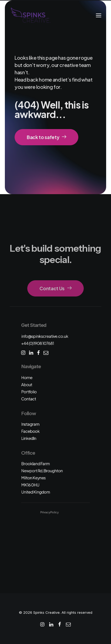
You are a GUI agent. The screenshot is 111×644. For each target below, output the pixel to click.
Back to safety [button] (46, 137)
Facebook (30, 431)
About (27, 385)
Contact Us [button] (55, 288)
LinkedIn (29, 438)
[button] (99, 15)
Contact (28, 399)
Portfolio (29, 392)
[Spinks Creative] (30, 15)
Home (27, 377)
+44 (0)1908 (38, 343)
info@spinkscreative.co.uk (45, 336)
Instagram (30, 424)
